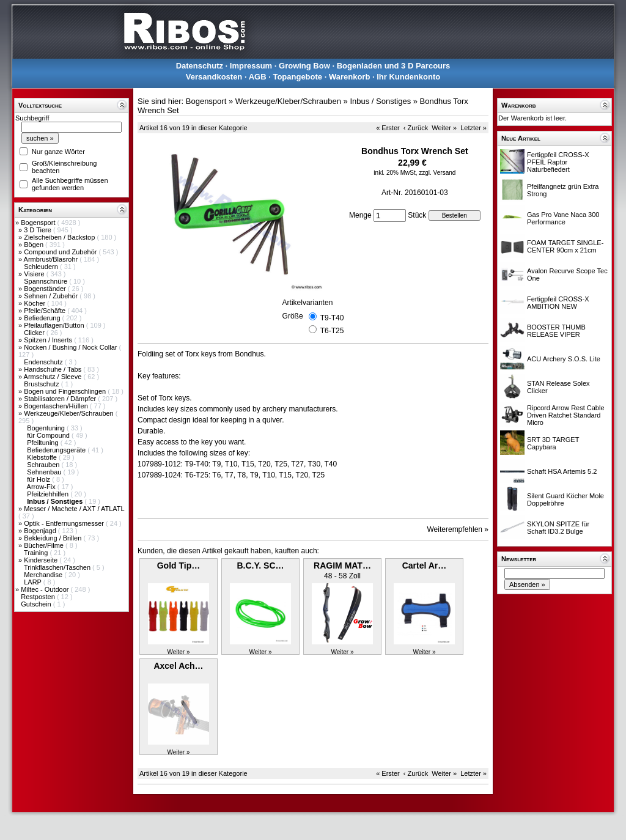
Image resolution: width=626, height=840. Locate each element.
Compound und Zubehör (61, 252)
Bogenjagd (41, 531)
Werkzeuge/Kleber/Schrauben (70, 413)
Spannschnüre (46, 281)
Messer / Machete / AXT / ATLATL (74, 509)
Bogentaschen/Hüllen (57, 406)
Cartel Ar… (425, 566)
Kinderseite (42, 560)
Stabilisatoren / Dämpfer (61, 399)
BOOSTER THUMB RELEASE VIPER (556, 331)
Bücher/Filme (45, 545)
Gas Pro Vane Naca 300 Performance (563, 218)
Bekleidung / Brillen (53, 538)
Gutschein (37, 604)
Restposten (39, 597)
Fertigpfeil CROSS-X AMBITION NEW (558, 303)
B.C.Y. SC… (260, 566)
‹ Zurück (416, 128)
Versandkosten (214, 77)
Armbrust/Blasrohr (52, 259)
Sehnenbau (45, 472)
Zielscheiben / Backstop (60, 237)
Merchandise (44, 575)
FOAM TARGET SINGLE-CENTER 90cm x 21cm (565, 246)
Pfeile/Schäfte (46, 311)
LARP (34, 582)
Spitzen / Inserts (49, 340)
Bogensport (39, 223)
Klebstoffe (43, 457)
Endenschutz (44, 362)
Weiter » (444, 128)
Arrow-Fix (42, 487)
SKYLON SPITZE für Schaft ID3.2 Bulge (558, 528)
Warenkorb (349, 77)
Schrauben (44, 465)
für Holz (39, 479)
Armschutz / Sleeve (54, 377)
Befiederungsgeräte (57, 450)
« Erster (388, 128)
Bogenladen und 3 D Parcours (394, 66)
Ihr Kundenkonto (408, 77)
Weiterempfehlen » (458, 529)
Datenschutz (200, 66)
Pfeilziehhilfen (49, 494)
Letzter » (473, 128)
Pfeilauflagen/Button (55, 325)
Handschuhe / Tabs (53, 369)
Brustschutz (42, 384)
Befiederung (43, 318)
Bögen (35, 245)
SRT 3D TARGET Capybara (553, 443)
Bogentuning (47, 428)
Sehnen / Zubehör (52, 296)
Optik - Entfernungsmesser (65, 523)
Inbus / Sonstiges (380, 101)
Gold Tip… (179, 566)
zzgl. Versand (437, 173)
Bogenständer (46, 289)
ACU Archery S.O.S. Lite (564, 359)
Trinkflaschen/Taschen (58, 567)
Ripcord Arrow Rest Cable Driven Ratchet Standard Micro (566, 415)
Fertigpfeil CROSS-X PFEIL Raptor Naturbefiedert (558, 162)
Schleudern (42, 267)
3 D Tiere (39, 230)
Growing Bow (304, 66)
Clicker (35, 333)
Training (37, 553)
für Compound (49, 435)
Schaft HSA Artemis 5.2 (562, 471)
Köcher (35, 303)
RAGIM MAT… (342, 566)
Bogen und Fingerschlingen (66, 391)
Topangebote (297, 77)
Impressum (251, 66)
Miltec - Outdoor (46, 589)
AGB (258, 77)
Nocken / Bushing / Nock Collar (71, 347)
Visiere (35, 274)
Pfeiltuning (43, 443)
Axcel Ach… (178, 666)
